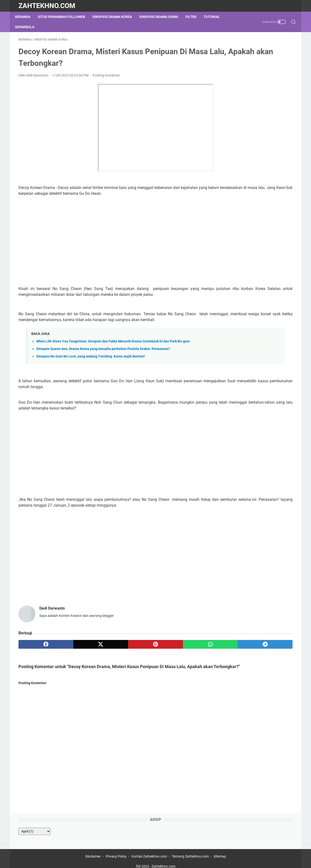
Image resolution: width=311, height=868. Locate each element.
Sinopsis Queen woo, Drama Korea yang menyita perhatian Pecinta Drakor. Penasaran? (103, 364)
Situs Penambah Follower (65, 17)
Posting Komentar (106, 79)
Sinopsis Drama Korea (116, 17)
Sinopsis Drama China (162, 17)
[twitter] (73, 665)
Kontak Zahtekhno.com (149, 851)
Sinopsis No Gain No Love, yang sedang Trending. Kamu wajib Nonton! (91, 371)
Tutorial (215, 17)
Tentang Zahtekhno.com (190, 851)
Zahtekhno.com (47, 6)
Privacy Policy (116, 851)
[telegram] (184, 665)
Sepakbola (28, 27)
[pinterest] (110, 665)
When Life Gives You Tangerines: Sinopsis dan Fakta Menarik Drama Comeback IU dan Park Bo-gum (113, 356)
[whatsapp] (147, 665)
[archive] (236, 54)
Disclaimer (93, 851)
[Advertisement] (110, 249)
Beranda (26, 17)
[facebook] (37, 665)
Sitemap (220, 851)
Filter (194, 17)
